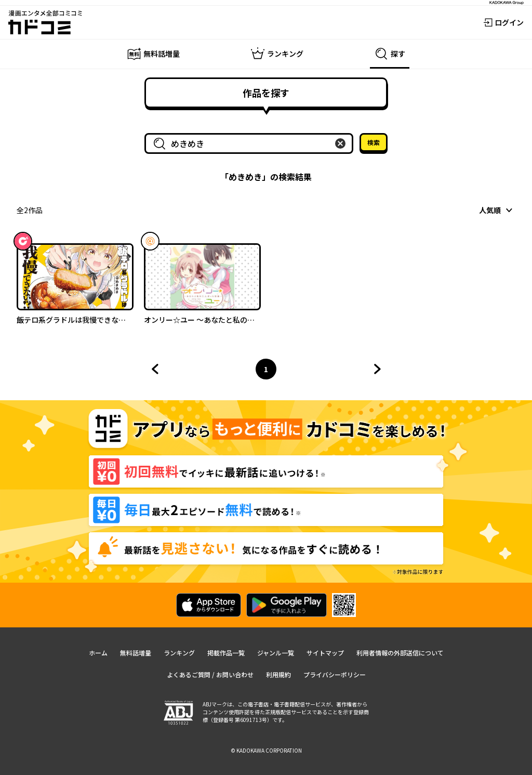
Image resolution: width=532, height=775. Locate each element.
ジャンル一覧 (276, 653)
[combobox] (251, 143)
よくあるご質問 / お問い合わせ (210, 674)
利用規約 (278, 674)
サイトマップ (325, 653)
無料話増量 (136, 653)
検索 (374, 142)
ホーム (98, 653)
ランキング (179, 653)
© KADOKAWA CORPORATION (266, 750)
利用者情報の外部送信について (400, 653)
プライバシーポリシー (335, 674)
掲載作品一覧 (226, 653)
